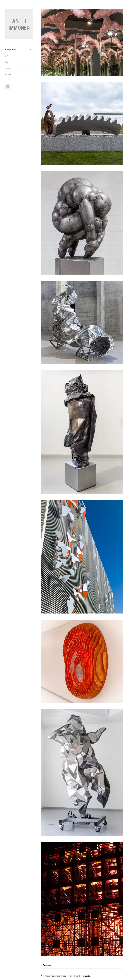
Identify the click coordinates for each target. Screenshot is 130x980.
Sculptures (11, 50)
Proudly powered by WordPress (53, 976)
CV (6, 56)
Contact (9, 68)
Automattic (86, 976)
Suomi (8, 75)
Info (7, 62)
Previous (47, 965)
